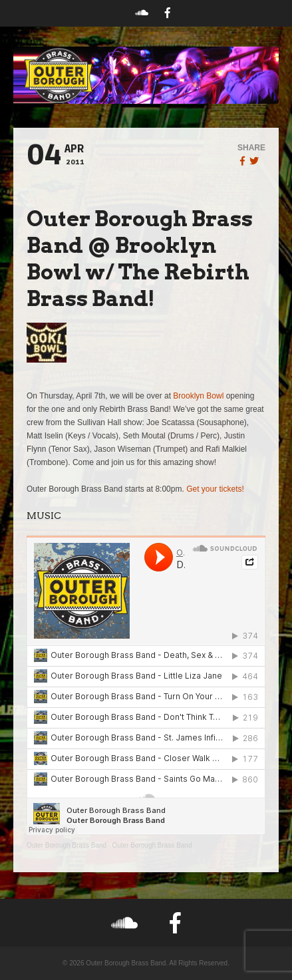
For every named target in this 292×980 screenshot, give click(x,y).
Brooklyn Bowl (198, 396)
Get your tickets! (215, 489)
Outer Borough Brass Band (67, 845)
